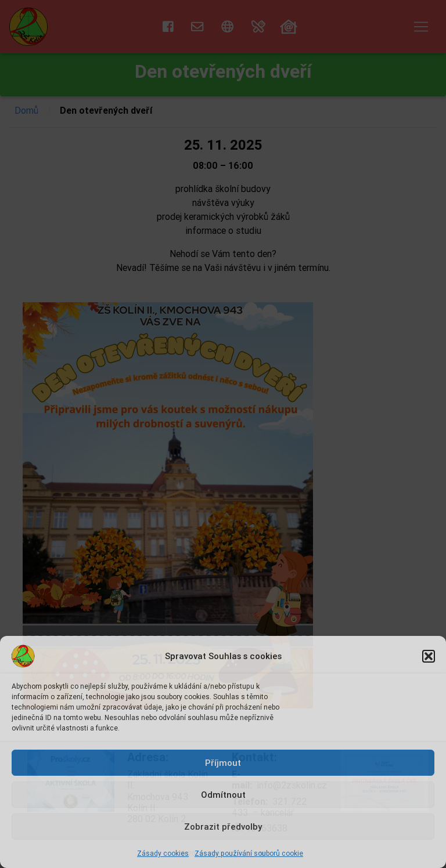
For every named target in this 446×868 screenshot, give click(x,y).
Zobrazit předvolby (223, 827)
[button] (429, 656)
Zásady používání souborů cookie (249, 853)
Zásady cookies (163, 853)
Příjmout (223, 763)
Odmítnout (223, 795)
